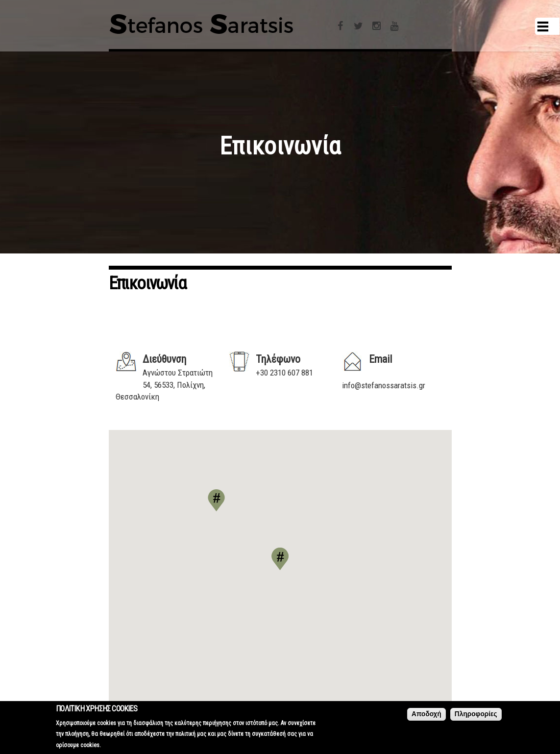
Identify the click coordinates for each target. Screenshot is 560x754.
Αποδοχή (426, 714)
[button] (280, 559)
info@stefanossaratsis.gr (384, 385)
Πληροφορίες (476, 714)
